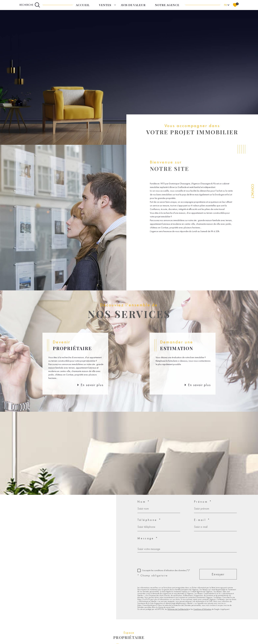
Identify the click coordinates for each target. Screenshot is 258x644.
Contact (253, 191)
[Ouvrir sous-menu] (115, 5)
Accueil (83, 5)
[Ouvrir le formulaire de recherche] (30, 5)
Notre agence (167, 5)
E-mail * (202, 520)
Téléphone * (149, 520)
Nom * (144, 502)
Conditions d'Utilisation (202, 609)
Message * (148, 538)
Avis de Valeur (133, 5)
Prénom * (203, 502)
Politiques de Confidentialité (178, 609)
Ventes (105, 5)
